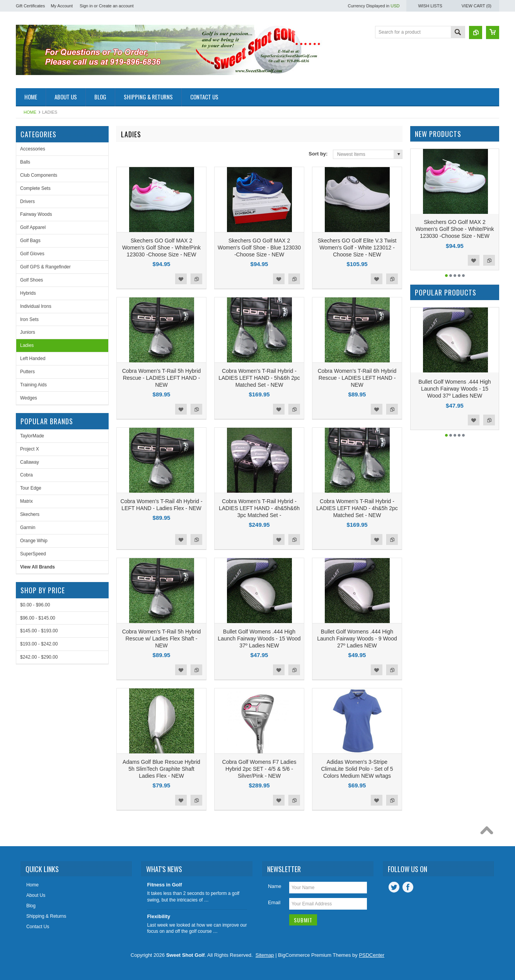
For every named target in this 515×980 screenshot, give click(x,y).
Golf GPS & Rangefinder (45, 267)
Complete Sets (35, 188)
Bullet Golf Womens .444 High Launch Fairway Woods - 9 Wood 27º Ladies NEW (357, 639)
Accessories (33, 149)
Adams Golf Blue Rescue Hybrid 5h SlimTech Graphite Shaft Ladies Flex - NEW (161, 769)
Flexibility (159, 916)
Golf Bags (30, 241)
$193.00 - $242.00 (39, 644)
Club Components (39, 175)
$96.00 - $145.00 (38, 618)
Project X (30, 449)
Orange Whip (34, 541)
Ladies (27, 345)
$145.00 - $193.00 (39, 631)
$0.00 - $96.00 (35, 605)
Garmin (28, 528)
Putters (27, 372)
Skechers (30, 514)
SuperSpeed (33, 554)
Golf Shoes (32, 280)
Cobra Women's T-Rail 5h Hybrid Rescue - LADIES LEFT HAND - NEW (162, 378)
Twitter (394, 887)
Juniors (28, 332)
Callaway (30, 462)
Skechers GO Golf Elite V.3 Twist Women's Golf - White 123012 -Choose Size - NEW (357, 248)
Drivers (27, 201)
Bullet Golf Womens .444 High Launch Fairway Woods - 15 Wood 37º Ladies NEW (259, 639)
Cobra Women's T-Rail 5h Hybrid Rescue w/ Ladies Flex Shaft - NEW (162, 639)
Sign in (86, 6)
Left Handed (33, 359)
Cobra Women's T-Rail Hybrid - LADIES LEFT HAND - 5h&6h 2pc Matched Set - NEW (259, 378)
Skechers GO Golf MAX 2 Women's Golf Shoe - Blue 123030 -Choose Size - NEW (259, 248)
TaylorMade (32, 436)
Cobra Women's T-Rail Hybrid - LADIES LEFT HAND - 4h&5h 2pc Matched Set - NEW (357, 508)
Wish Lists (430, 6)
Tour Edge (31, 488)
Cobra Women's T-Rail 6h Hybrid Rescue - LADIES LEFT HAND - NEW (357, 378)
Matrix (26, 501)
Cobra (26, 475)
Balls (25, 162)
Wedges (29, 398)
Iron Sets (29, 319)
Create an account (116, 6)
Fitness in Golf (164, 885)
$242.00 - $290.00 (39, 657)
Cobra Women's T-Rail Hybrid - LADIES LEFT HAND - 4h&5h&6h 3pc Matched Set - (259, 508)
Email (274, 902)
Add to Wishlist (181, 279)
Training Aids (33, 385)
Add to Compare (196, 279)
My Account (62, 6)
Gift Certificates (30, 6)
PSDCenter (372, 955)
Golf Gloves (32, 254)
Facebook (408, 887)
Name (275, 886)
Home (30, 112)
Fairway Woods (36, 214)
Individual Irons (36, 306)
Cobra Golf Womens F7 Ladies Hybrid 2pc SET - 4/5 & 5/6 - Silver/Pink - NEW (259, 769)
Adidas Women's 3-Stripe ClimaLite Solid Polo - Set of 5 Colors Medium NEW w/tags (357, 769)
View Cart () (477, 6)
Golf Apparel (33, 227)
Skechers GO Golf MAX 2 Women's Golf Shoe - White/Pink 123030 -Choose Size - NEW (161, 248)
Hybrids (28, 293)
